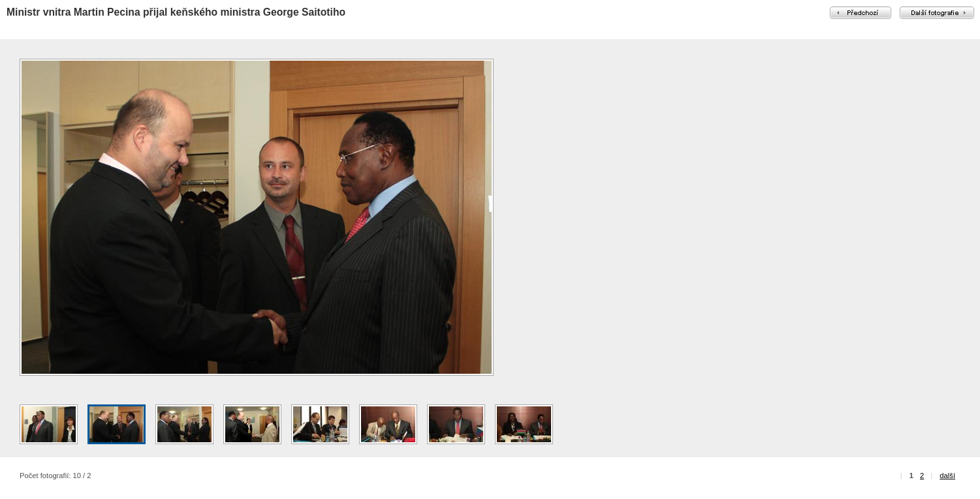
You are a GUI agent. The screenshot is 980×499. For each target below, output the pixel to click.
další (947, 476)
